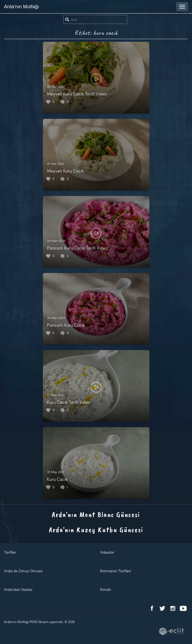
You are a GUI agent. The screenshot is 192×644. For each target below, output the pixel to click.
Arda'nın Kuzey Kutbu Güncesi (96, 530)
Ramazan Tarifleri (116, 571)
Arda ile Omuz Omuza (23, 571)
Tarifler (10, 552)
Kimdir (106, 589)
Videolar (107, 552)
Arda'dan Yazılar (18, 589)
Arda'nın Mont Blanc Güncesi (96, 514)
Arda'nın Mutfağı (22, 7)
